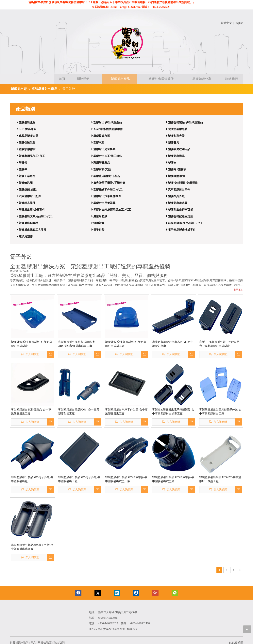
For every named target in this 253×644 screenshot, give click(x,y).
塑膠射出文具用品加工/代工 (36, 216)
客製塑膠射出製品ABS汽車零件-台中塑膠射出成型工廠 (126, 479)
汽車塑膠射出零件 (179, 190)
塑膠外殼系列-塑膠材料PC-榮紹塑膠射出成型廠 (32, 344)
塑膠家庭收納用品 (179, 149)
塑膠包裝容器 (176, 136)
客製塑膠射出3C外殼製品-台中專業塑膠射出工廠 (31, 412)
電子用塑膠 (26, 237)
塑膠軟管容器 (102, 136)
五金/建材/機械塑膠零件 (108, 129)
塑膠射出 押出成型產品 (108, 122)
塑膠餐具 (174, 143)
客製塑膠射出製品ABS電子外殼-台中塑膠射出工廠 (79, 479)
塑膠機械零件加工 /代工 (108, 190)
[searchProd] (123, 68)
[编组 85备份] (48, 621)
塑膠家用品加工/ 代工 (32, 156)
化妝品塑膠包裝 (178, 129)
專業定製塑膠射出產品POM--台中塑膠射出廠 (173, 344)
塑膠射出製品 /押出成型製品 (185, 122)
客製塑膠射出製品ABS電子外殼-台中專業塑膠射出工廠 (220, 412)
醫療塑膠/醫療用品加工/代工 (185, 223)
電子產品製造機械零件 (182, 230)
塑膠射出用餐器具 (104, 203)
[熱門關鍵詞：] (160, 68)
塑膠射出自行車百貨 (180, 210)
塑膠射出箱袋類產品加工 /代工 (112, 210)
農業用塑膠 (100, 216)
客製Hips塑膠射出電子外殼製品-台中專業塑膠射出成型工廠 (173, 412)
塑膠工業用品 (27, 176)
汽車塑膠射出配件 (30, 196)
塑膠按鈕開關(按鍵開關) (183, 183)
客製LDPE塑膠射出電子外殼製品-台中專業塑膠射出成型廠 (220, 344)
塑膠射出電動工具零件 (33, 230)
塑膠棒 (23, 169)
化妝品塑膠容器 (28, 136)
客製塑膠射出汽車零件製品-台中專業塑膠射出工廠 (126, 412)
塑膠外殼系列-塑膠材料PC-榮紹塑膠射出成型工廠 (126, 344)
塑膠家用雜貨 (27, 149)
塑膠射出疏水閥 (178, 203)
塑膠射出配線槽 (28, 223)
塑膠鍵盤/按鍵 (177, 176)
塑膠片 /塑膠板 (177, 169)
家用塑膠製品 (102, 163)
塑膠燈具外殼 (176, 196)
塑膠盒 (172, 163)
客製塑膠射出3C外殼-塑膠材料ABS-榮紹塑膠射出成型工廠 (77, 344)
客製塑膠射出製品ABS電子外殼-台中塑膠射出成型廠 (32, 547)
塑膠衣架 (99, 143)
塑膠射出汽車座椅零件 (107, 196)
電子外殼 (99, 230)
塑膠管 (23, 163)
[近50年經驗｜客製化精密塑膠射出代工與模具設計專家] (126, 44)
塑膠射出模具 (176, 156)
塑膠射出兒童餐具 (104, 149)
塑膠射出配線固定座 (180, 216)
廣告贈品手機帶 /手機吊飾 (109, 183)
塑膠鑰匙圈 (26, 183)
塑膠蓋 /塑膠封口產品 (106, 176)
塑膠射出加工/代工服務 (108, 156)
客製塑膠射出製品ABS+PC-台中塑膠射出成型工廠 (220, 479)
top (247, 629)
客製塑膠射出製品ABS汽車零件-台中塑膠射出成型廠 (173, 479)
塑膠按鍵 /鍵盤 (28, 190)
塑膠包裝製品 (27, 143)
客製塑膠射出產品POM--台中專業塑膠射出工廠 (79, 412)
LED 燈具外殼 (27, 129)
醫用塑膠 (99, 223)
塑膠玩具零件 (27, 203)
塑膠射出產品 (27, 122)
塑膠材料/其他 (102, 169)
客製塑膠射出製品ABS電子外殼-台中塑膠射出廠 (32, 479)
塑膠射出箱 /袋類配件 (32, 210)
